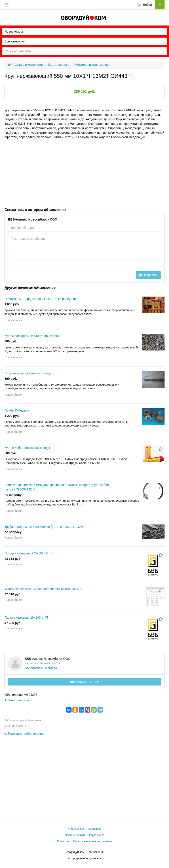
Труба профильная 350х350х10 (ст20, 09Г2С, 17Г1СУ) (44, 527)
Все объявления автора (41, 668)
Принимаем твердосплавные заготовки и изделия (41, 299)
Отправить (148, 275)
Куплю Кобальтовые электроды (27, 448)
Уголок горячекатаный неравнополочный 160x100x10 (43, 589)
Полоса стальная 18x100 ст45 (26, 618)
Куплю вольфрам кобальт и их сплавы (32, 336)
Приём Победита (17, 410)
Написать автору (85, 682)
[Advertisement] (84, 173)
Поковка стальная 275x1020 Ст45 (29, 553)
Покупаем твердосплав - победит (29, 373)
